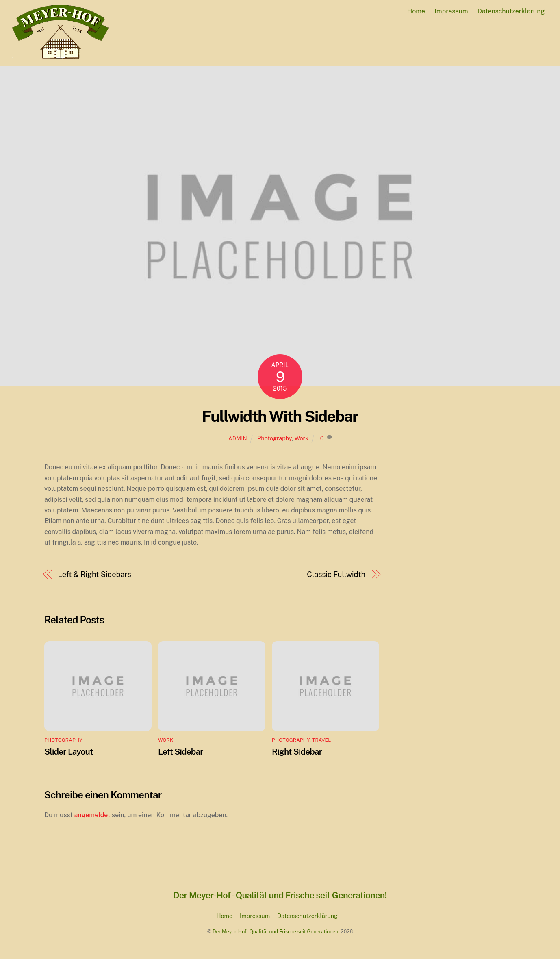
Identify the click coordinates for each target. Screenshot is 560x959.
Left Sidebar (181, 752)
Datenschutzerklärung (511, 11)
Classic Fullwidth (336, 574)
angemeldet (92, 815)
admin (238, 439)
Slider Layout (69, 752)
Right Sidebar (297, 752)
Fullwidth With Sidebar (280, 416)
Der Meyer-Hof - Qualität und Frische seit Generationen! (276, 932)
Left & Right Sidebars (95, 574)
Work (301, 438)
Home (416, 11)
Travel (321, 740)
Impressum (451, 11)
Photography (275, 438)
